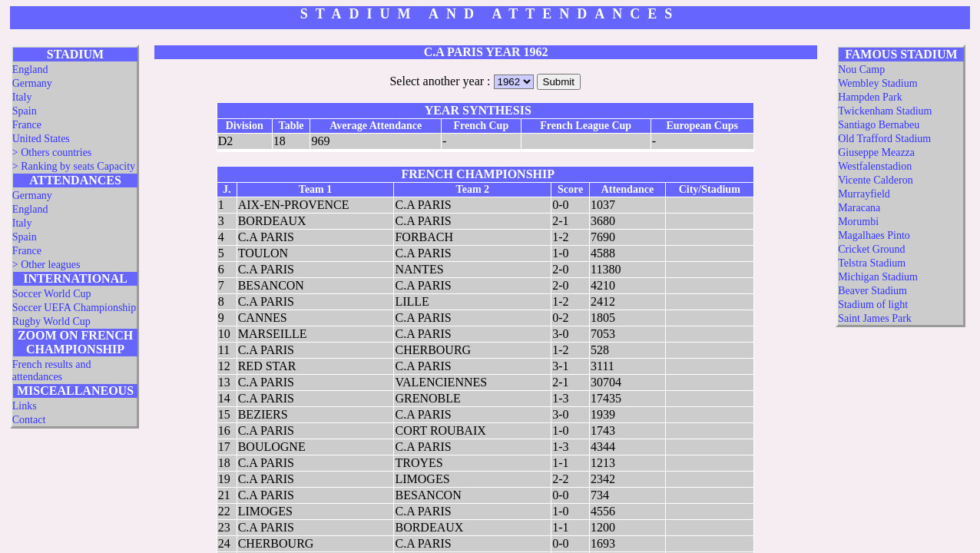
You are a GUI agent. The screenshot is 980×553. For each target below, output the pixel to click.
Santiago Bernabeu (879, 125)
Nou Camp (861, 70)
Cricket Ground (871, 249)
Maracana (859, 208)
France (27, 125)
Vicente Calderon (876, 180)
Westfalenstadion (875, 166)
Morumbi (858, 222)
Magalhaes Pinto (874, 235)
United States (41, 139)
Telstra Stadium (872, 263)
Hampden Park (870, 97)
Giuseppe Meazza (876, 152)
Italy (22, 97)
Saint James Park (875, 318)
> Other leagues (46, 265)
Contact (29, 420)
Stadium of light (873, 305)
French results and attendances (52, 371)
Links (25, 406)
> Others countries (52, 152)
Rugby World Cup (51, 321)
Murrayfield (864, 194)
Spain (25, 111)
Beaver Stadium (872, 291)
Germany (32, 83)
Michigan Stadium (878, 277)
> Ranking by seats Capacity (74, 166)
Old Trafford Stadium (884, 139)
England (30, 70)
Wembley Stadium (877, 83)
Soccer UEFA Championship (74, 308)
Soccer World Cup (52, 294)
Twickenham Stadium (885, 111)
